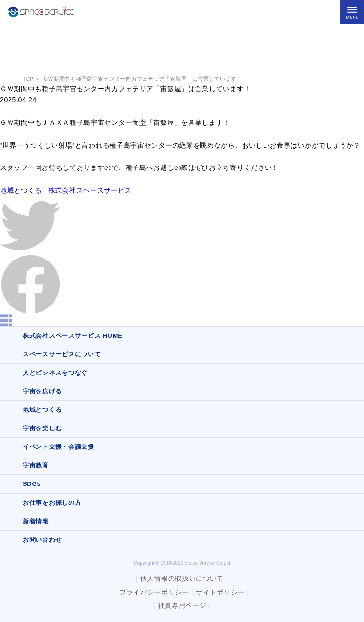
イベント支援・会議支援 (59, 447)
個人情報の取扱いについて (182, 578)
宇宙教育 (36, 465)
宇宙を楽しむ (42, 428)
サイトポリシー (220, 592)
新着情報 (36, 521)
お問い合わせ (42, 540)
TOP (28, 79)
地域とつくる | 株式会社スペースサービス (66, 190)
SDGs (32, 484)
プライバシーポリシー (154, 592)
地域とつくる (42, 410)
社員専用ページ (182, 605)
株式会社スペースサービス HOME (73, 336)
